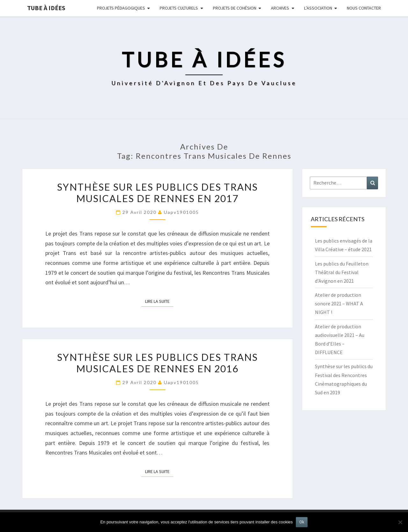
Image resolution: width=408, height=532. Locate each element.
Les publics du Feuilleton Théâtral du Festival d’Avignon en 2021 (342, 272)
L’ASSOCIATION (318, 8)
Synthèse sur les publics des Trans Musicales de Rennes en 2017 (157, 193)
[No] (400, 522)
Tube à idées (46, 8)
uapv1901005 (181, 212)
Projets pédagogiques (121, 8)
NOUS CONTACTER (364, 8)
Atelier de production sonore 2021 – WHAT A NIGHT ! (339, 303)
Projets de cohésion (235, 8)
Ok (302, 522)
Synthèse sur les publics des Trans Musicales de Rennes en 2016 (157, 363)
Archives (280, 8)
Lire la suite (159, 301)
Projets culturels (179, 8)
